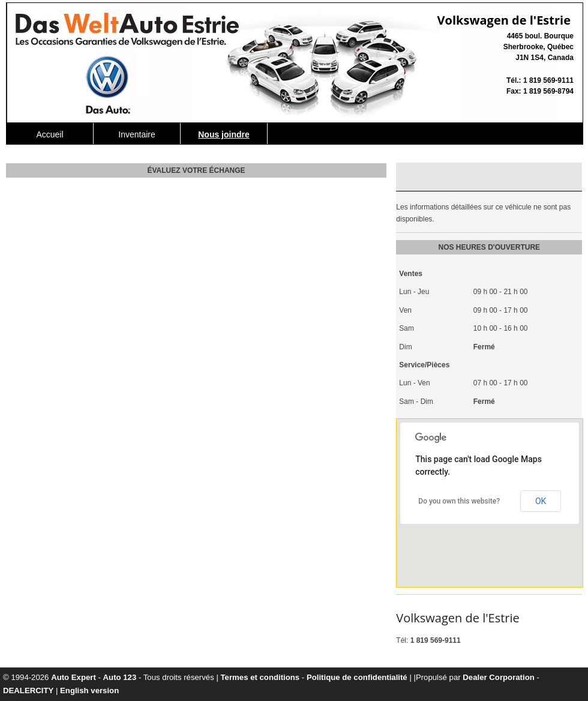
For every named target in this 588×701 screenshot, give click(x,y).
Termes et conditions (260, 677)
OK (541, 501)
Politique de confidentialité (357, 677)
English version (89, 690)
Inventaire (136, 134)
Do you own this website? (459, 501)
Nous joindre (224, 134)
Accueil (49, 134)
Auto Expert (73, 677)
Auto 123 (120, 677)
